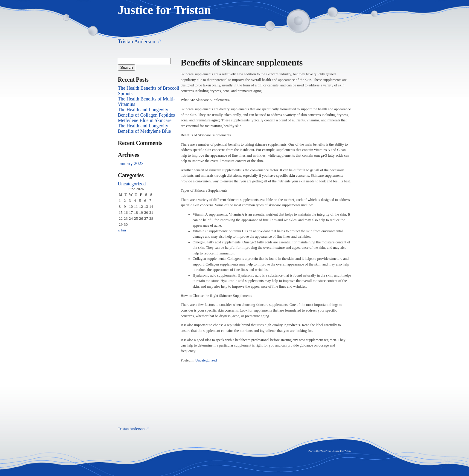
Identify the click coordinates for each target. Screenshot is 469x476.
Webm (347, 451)
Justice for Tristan (164, 10)
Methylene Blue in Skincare (145, 120)
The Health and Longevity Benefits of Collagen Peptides (146, 112)
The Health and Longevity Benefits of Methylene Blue (144, 128)
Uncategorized (206, 360)
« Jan (122, 230)
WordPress (325, 451)
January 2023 (131, 163)
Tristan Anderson (137, 42)
